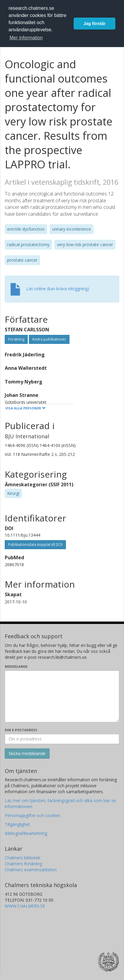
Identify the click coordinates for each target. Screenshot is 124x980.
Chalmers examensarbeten (31, 870)
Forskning (16, 339)
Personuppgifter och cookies (32, 815)
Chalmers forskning (23, 864)
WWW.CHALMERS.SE (25, 906)
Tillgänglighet (17, 824)
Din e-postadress (21, 730)
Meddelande (16, 666)
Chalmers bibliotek (23, 858)
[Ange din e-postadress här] (62, 739)
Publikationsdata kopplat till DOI (35, 545)
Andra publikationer (49, 339)
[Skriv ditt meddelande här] (62, 696)
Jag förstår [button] (94, 24)
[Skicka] (27, 754)
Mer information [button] (26, 38)
